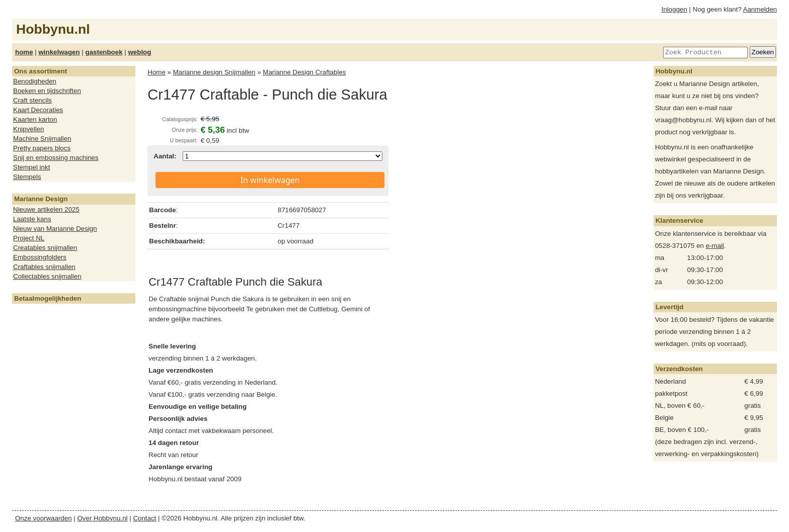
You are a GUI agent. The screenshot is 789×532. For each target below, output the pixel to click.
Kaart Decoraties (38, 110)
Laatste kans (32, 219)
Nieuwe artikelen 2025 (46, 209)
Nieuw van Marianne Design (55, 229)
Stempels (27, 177)
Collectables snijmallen (47, 276)
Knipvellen (29, 129)
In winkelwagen (270, 180)
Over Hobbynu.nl (103, 518)
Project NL (29, 238)
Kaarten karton (35, 119)
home (24, 52)
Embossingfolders (40, 257)
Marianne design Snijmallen (214, 72)
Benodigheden (35, 81)
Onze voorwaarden (44, 518)
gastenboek (104, 52)
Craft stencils (32, 100)
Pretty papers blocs (42, 148)
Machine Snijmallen (42, 139)
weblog (139, 52)
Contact (144, 518)
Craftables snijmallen (44, 267)
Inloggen (675, 9)
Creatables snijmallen (45, 248)
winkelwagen (59, 52)
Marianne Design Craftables (304, 72)
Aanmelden (760, 9)
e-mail (715, 246)
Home (156, 72)
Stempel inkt (31, 167)
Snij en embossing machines (56, 158)
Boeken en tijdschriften (47, 91)
